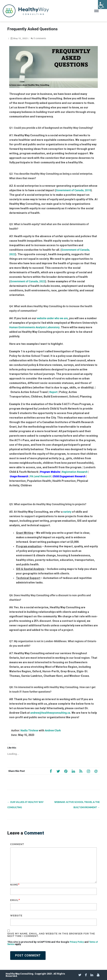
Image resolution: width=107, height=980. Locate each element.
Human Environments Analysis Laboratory (34, 327)
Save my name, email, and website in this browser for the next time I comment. (51, 935)
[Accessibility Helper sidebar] (102, 5)
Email (14, 900)
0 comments (40, 38)
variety (67, 512)
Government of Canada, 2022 (28, 281)
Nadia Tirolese (29, 730)
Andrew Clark (53, 730)
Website (16, 916)
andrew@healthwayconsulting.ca (50, 713)
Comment (17, 844)
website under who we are (52, 318)
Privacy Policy (77, 942)
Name (14, 885)
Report (54, 392)
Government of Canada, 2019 (73, 190)
